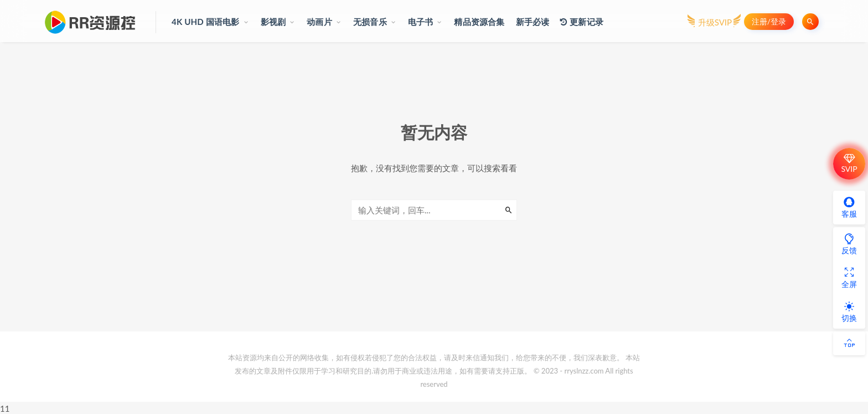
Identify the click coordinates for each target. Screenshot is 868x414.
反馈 (849, 244)
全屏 (849, 278)
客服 (849, 207)
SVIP (849, 163)
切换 (849, 311)
